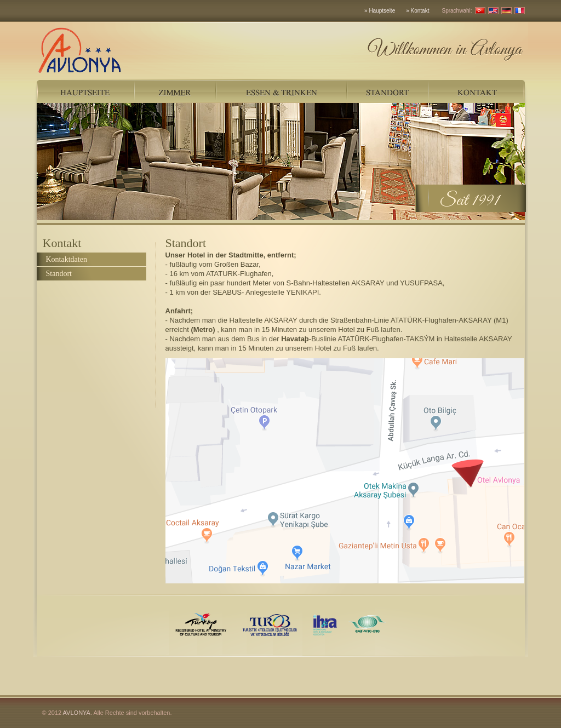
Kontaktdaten (67, 259)
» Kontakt (417, 11)
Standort (59, 274)
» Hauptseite (380, 11)
